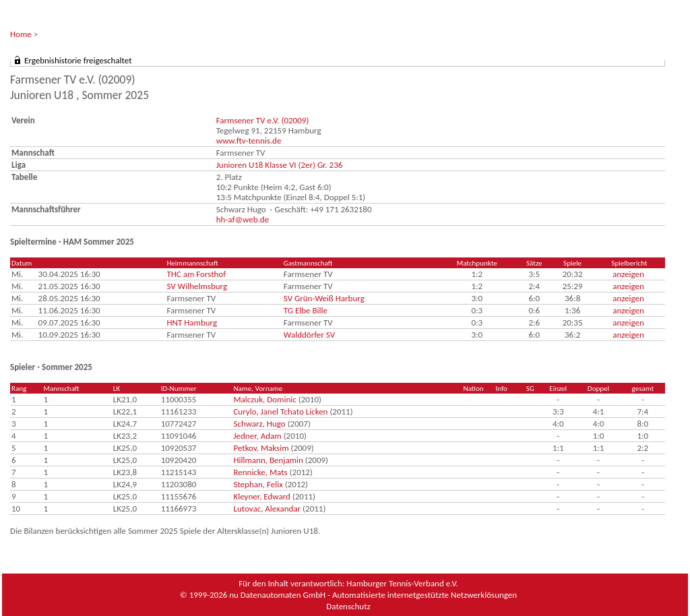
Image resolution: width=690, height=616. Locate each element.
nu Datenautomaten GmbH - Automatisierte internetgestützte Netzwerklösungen (373, 595)
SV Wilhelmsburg (197, 286)
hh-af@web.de (243, 219)
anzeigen (628, 274)
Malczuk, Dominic (264, 399)
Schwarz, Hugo (259, 424)
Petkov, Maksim (261, 448)
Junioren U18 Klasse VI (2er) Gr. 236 (280, 165)
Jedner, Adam (257, 436)
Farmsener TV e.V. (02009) (263, 120)
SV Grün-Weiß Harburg (324, 298)
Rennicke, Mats (260, 472)
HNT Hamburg (192, 322)
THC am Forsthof (196, 274)
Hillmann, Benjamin (268, 460)
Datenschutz (348, 606)
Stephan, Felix (258, 484)
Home (21, 34)
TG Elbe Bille (306, 310)
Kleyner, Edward (261, 496)
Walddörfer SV (309, 335)
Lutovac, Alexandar (267, 509)
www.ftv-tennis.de (249, 141)
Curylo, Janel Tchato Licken (280, 411)
